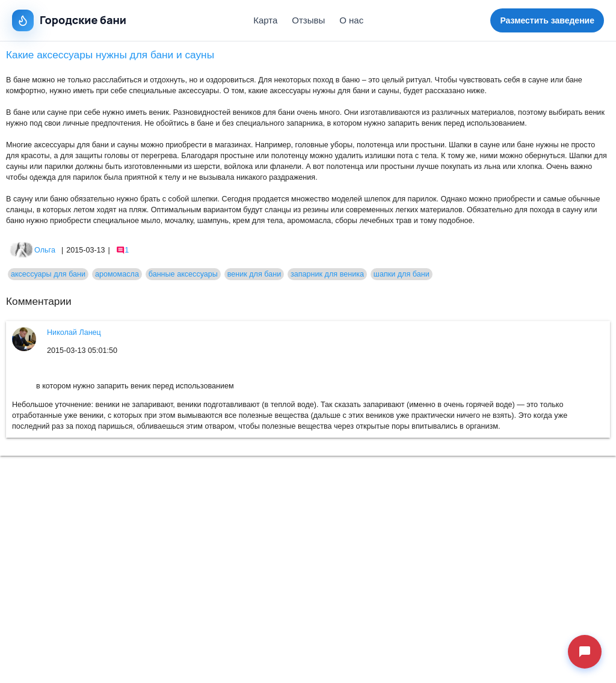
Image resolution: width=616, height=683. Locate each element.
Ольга (32, 250)
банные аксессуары (183, 274)
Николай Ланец (74, 332)
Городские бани (69, 20)
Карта (265, 20)
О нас (351, 20)
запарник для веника (327, 274)
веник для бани (254, 274)
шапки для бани (402, 274)
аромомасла (117, 274)
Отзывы (308, 20)
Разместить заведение (547, 20)
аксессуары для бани (48, 274)
